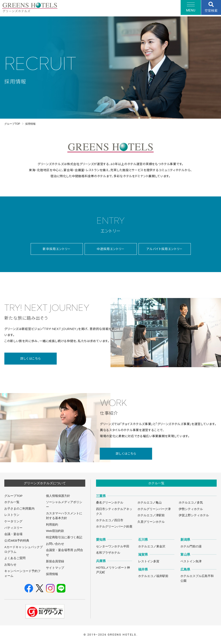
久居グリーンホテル (151, 522)
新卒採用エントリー (57, 249)
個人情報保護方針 (58, 496)
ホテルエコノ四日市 (110, 520)
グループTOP (12, 124)
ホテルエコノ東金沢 (152, 546)
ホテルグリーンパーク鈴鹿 (114, 527)
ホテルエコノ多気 (191, 503)
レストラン (12, 515)
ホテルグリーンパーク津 (154, 509)
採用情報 (52, 574)
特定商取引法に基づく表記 (64, 537)
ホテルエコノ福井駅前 (153, 576)
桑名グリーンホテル (110, 503)
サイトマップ (55, 568)
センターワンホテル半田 (113, 546)
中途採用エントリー (111, 249)
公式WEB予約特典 (17, 541)
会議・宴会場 (13, 534)
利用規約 (52, 525)
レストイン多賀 (149, 561)
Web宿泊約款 (55, 531)
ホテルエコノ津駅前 (151, 515)
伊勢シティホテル (191, 509)
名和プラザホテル (108, 553)
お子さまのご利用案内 (19, 509)
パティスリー (13, 528)
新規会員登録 (55, 561)
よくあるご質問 (15, 558)
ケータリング (13, 521)
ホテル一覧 (12, 502)
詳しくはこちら (31, 359)
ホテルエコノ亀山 (150, 503)
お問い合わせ (55, 544)
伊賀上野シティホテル (194, 515)
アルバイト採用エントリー (165, 249)
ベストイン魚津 (191, 561)
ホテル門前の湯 (191, 546)
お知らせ (10, 565)
